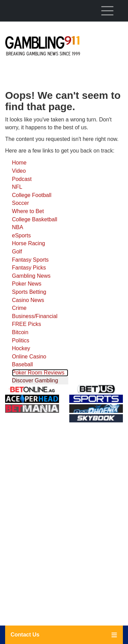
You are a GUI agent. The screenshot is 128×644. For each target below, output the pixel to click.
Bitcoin (20, 332)
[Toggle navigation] (107, 11)
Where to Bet (28, 211)
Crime (19, 308)
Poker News (27, 284)
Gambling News (31, 276)
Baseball (22, 364)
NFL (17, 187)
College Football (32, 195)
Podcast (22, 179)
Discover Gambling (35, 380)
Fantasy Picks (29, 268)
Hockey (21, 348)
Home (19, 163)
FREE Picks (26, 324)
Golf (17, 252)
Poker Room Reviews (38, 373)
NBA (18, 227)
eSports (21, 235)
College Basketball (35, 219)
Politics (21, 340)
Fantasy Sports (30, 260)
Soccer (20, 203)
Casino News (28, 300)
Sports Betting (29, 292)
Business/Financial (35, 316)
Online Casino (29, 357)
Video (19, 171)
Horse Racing (29, 243)
